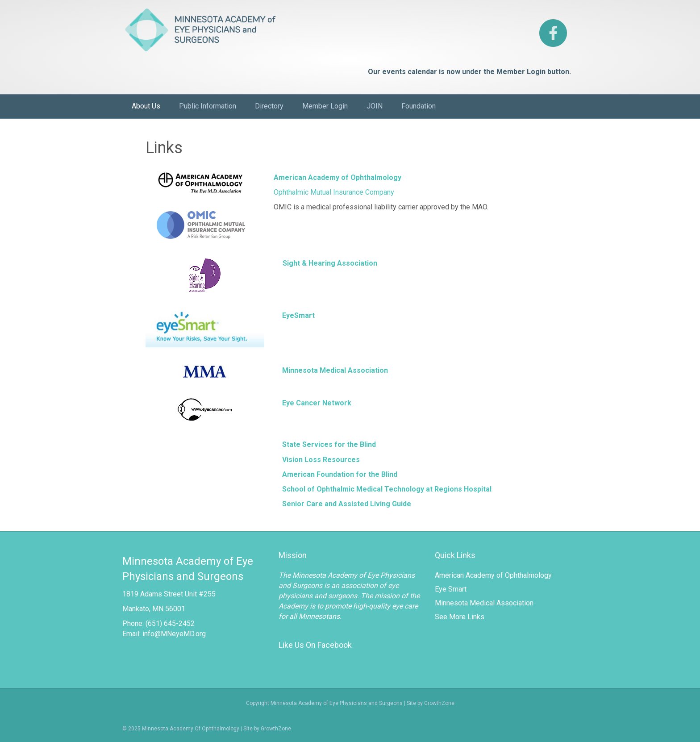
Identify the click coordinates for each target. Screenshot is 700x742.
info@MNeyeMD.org (174, 634)
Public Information (208, 106)
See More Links (460, 617)
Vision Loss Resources (321, 460)
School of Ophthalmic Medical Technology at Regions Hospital (387, 489)
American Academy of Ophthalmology (493, 575)
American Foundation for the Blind (340, 474)
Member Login (325, 106)
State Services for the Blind (329, 444)
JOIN (375, 106)
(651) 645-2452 (170, 623)
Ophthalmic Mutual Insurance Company (334, 192)
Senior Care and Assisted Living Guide (347, 504)
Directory (269, 106)
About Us (146, 106)
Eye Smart (451, 589)
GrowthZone (276, 729)
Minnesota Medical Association (484, 603)
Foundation (419, 106)
